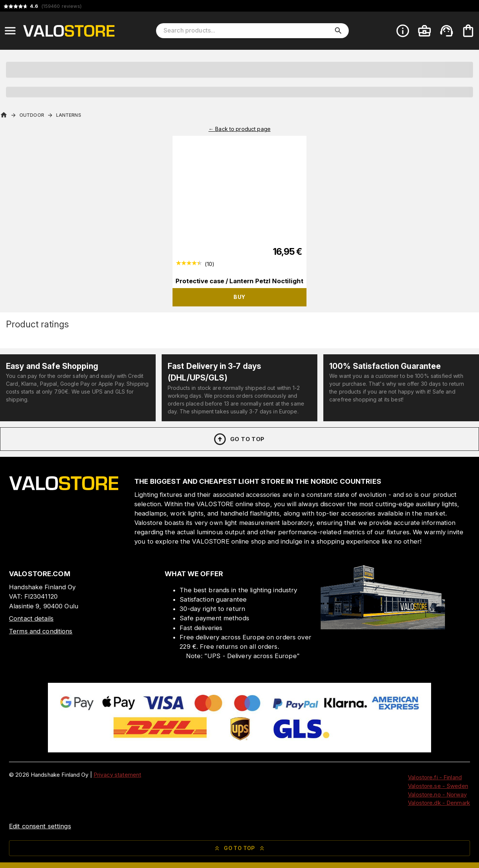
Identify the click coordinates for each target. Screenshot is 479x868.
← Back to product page (239, 129)
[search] (338, 31)
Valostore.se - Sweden (438, 786)
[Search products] (247, 31)
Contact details (31, 618)
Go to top (239, 439)
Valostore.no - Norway (437, 794)
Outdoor (32, 115)
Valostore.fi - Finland (435, 777)
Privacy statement (117, 775)
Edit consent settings (40, 826)
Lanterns (69, 115)
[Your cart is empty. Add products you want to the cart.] (468, 31)
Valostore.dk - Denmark (439, 803)
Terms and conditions (41, 631)
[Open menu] (10, 31)
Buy (239, 297)
